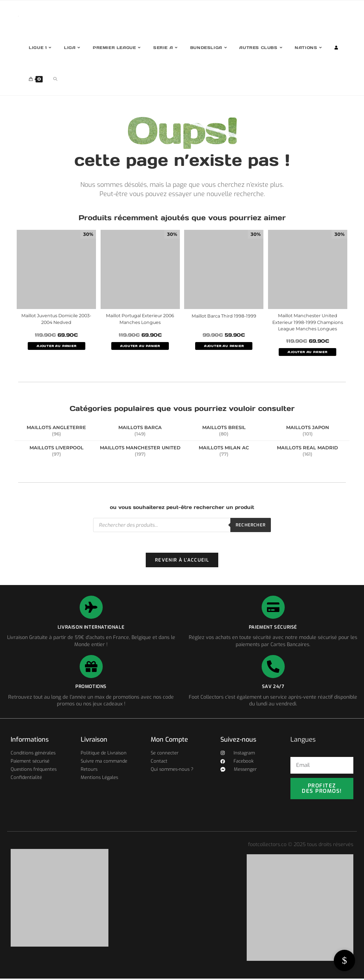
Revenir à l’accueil (182, 561)
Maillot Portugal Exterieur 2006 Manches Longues (140, 319)
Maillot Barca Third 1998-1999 (224, 316)
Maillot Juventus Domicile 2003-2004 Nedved (56, 319)
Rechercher (251, 526)
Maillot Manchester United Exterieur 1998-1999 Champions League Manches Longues (308, 323)
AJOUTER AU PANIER (57, 346)
